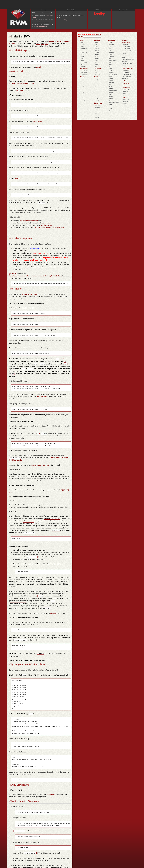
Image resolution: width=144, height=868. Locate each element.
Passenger (97, 117)
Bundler (110, 43)
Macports (111, 79)
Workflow (97, 77)
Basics (82, 46)
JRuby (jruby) (84, 73)
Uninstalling (83, 101)
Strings (82, 99)
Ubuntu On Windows (114, 102)
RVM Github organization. (40, 27)
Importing (97, 60)
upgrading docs (42, 395)
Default (82, 81)
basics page (51, 790)
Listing (96, 64)
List (81, 89)
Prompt (96, 91)
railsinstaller (37, 121)
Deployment (98, 103)
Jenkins (110, 68)
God (96, 113)
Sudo (110, 94)
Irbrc (96, 87)
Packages (125, 40)
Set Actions (98, 69)
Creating (97, 48)
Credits (124, 98)
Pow (110, 85)
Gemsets (97, 40)
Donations (125, 102)
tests (96, 73)
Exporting (97, 54)
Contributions (126, 100)
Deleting (97, 50)
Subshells (97, 101)
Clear (96, 44)
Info (81, 54)
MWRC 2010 (126, 45)
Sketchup (111, 93)
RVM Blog (99, 34)
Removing (83, 95)
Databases (111, 52)
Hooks (96, 85)
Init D (96, 115)
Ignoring (97, 58)
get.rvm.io (13, 273)
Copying (96, 46)
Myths (82, 58)
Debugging (125, 91)
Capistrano (97, 107)
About (82, 43)
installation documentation (28, 220)
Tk (109, 101)
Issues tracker (126, 70)
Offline (82, 60)
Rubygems (83, 97)
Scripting (97, 99)
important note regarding (40, 463)
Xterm (110, 108)
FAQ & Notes (126, 72)
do (95, 71)
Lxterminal (111, 72)
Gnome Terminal (113, 60)
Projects (97, 89)
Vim (109, 106)
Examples (97, 83)
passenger (54, 610)
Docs (82, 83)
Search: (80, 37)
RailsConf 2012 (126, 47)
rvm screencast (47, 222)
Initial (96, 62)
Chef (96, 109)
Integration (112, 40)
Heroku (110, 64)
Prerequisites (84, 62)
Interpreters (84, 69)
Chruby (96, 79)
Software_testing (127, 85)
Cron (96, 111)
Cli (81, 50)
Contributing (126, 89)
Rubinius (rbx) (84, 75)
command (61, 358)
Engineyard (111, 56)
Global (96, 56)
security (39, 67)
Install (82, 56)
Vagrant (110, 104)
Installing (83, 87)
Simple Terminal (113, 91)
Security (83, 64)
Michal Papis (64, 20)
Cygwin (52, 41)
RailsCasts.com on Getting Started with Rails (49, 227)
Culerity (110, 50)
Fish (110, 58)
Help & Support (127, 68)
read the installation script (31, 294)
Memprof (111, 81)
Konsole (111, 70)
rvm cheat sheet (46, 225)
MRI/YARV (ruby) (84, 71)
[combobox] (92, 37)
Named (82, 91)
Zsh (109, 110)
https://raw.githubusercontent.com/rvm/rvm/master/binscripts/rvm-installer (36, 275)
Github (124, 93)
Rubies (82, 77)
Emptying (97, 52)
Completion (97, 81)
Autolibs (83, 44)
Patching (83, 93)
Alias (82, 79)
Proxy (96, 93)
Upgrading (20, 90)
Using (96, 66)
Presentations (127, 43)
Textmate (111, 98)
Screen (96, 97)
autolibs (18, 178)
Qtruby (110, 87)
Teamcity (111, 97)
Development (126, 87)
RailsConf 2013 (126, 49)
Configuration (84, 52)
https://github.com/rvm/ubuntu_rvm (22, 83)
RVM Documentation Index (87, 34)
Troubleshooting (127, 74)
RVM (81, 40)
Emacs (110, 54)
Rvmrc (96, 95)
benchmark (97, 75)
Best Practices (84, 48)
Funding (124, 104)
